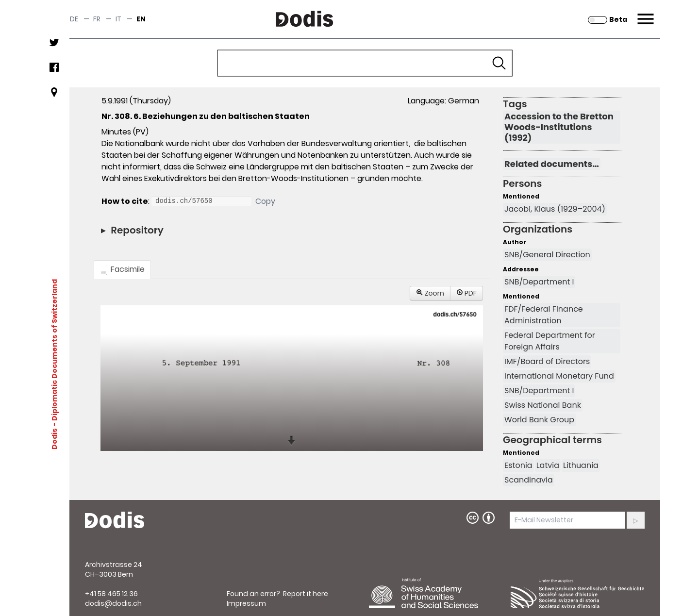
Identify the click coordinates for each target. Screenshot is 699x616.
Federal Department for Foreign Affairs (550, 341)
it (118, 19)
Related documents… (552, 164)
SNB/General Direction (547, 255)
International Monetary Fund (559, 376)
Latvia (548, 465)
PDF (466, 293)
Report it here (306, 594)
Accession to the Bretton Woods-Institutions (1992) (559, 127)
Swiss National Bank (543, 405)
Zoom (430, 293)
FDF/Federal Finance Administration (544, 315)
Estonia (518, 465)
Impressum (246, 603)
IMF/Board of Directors (547, 361)
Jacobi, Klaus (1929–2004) (555, 209)
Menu (644, 13)
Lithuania (581, 465)
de (74, 19)
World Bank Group (539, 420)
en (141, 19)
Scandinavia (529, 480)
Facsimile (122, 269)
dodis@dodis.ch (113, 603)
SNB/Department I (539, 282)
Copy (265, 201)
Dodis (54, 439)
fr (97, 19)
